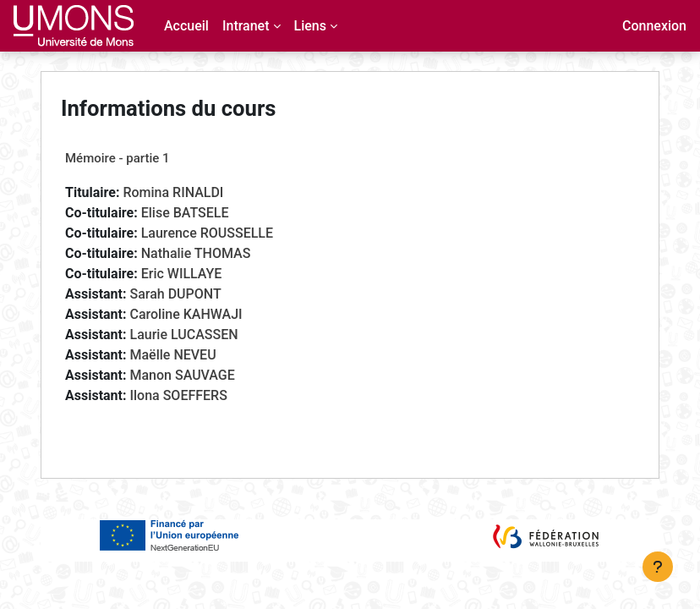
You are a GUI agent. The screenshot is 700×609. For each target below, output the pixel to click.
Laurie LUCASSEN (183, 335)
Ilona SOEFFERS (178, 395)
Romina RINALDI (173, 192)
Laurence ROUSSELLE (207, 233)
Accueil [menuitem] (186, 26)
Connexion (654, 26)
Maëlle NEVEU (172, 355)
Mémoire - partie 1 (118, 158)
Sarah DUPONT (175, 294)
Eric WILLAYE (182, 274)
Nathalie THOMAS (196, 253)
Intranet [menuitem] (246, 26)
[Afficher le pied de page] (658, 567)
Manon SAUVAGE (182, 375)
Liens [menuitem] (310, 26)
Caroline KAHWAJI (186, 314)
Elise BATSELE (185, 213)
